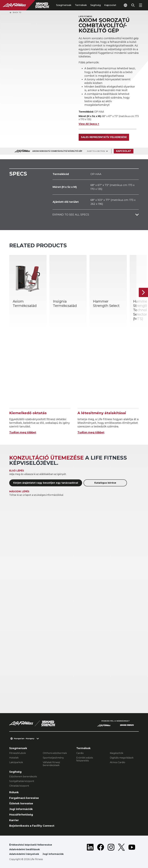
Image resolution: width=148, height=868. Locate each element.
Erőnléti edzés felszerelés (85, 759)
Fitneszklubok (18, 753)
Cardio (80, 753)
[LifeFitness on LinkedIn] (90, 850)
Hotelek (14, 758)
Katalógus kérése (105, 483)
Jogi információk (21, 809)
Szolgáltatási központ (22, 781)
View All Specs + (89, 124)
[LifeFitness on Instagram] (111, 850)
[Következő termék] (143, 292)
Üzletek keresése (21, 804)
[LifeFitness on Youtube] (132, 850)
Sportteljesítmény (53, 758)
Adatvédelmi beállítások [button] (24, 849)
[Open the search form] (133, 5)
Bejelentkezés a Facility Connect (32, 826)
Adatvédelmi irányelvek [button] (24, 854)
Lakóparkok (16, 762)
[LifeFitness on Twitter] (121, 850)
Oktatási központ (19, 786)
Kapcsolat (110, 5)
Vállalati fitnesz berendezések (51, 764)
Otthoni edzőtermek (55, 753)
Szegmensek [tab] (64, 5)
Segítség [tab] (96, 5)
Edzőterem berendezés (23, 777)
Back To (15, 13)
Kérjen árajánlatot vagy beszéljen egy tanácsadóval (46, 483)
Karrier (14, 820)
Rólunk (14, 792)
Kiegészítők (117, 753)
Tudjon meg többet (23, 432)
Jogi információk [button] (53, 854)
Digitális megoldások (122, 758)
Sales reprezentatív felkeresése (104, 137)
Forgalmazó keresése (24, 798)
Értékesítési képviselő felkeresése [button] (31, 845)
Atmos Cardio (118, 762)
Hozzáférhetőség (21, 815)
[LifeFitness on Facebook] (101, 850)
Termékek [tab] (81, 5)
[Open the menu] (140, 5)
